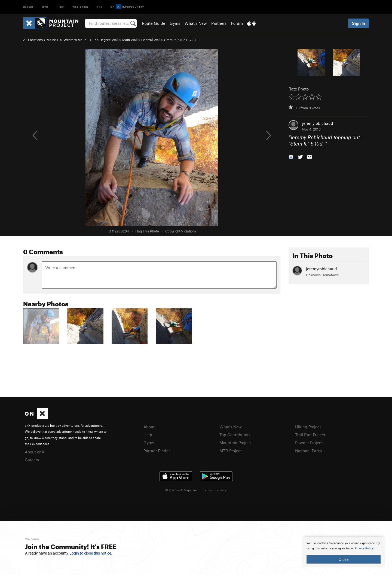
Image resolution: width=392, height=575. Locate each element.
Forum (237, 23)
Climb (28, 7)
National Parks (308, 451)
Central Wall (151, 40)
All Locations (33, 40)
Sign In (359, 23)
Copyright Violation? (181, 231)
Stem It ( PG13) (180, 40)
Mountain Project (235, 443)
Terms (207, 490)
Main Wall (130, 40)
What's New (196, 23)
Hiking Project (308, 427)
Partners (219, 23)
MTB (45, 7)
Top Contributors (235, 435)
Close (344, 559)
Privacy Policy (364, 548)
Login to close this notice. (91, 553)
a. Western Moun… (74, 40)
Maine (51, 40)
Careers (32, 460)
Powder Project (309, 443)
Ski (99, 7)
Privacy (222, 490)
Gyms (175, 23)
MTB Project (231, 451)
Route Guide (154, 23)
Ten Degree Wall (106, 40)
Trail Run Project (310, 435)
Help (148, 435)
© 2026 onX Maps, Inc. (182, 490)
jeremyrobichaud (318, 123)
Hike (60, 7)
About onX (35, 452)
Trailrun (80, 7)
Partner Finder (157, 451)
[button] (291, 156)
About (149, 427)
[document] (344, 552)
